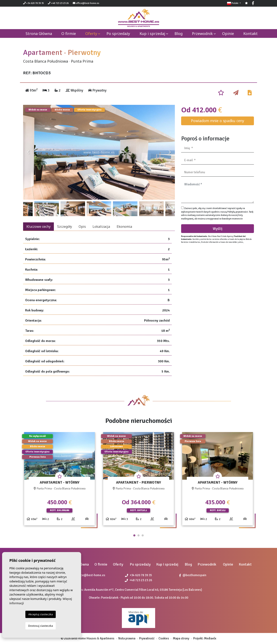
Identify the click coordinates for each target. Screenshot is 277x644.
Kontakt (250, 33)
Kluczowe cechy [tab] (38, 227)
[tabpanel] (59, 480)
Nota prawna (127, 638)
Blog (179, 33)
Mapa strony (181, 638)
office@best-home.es (88, 3)
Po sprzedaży (118, 33)
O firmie (69, 33)
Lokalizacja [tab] (101, 227)
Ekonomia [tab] (124, 227)
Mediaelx (210, 638)
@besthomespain (193, 575)
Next (170, 152)
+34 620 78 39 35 (33, 3)
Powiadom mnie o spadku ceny (218, 121)
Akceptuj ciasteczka (41, 614)
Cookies (164, 638)
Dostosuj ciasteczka (41, 626)
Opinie (228, 33)
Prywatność (147, 638)
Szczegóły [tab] (65, 227)
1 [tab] (134, 535)
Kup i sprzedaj (152, 33)
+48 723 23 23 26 (58, 3)
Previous (28, 152)
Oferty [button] (91, 33)
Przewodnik (202, 33)
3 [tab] (143, 535)
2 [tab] (138, 535)
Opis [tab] (82, 227)
